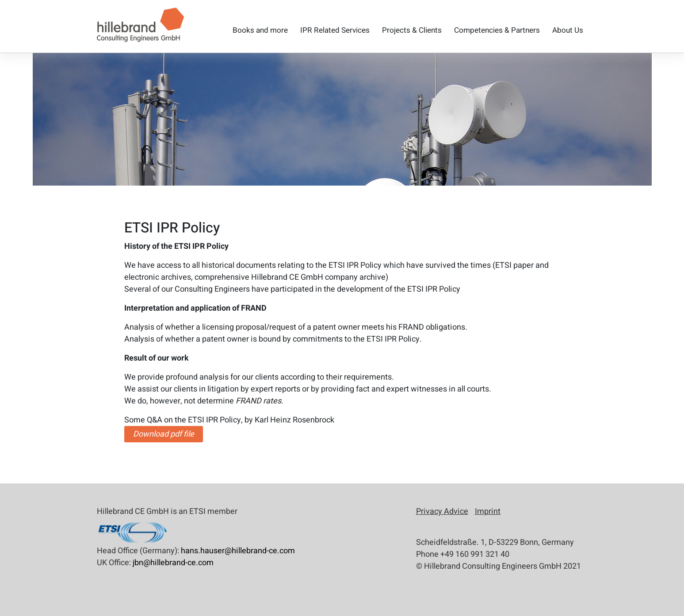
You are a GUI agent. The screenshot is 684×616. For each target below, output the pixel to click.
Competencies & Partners (497, 30)
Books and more (260, 30)
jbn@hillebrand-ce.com (173, 563)
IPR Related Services (335, 30)
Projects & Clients (412, 30)
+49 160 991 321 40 (475, 554)
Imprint (488, 511)
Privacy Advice (442, 511)
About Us (568, 30)
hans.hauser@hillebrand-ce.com (238, 551)
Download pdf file (164, 434)
